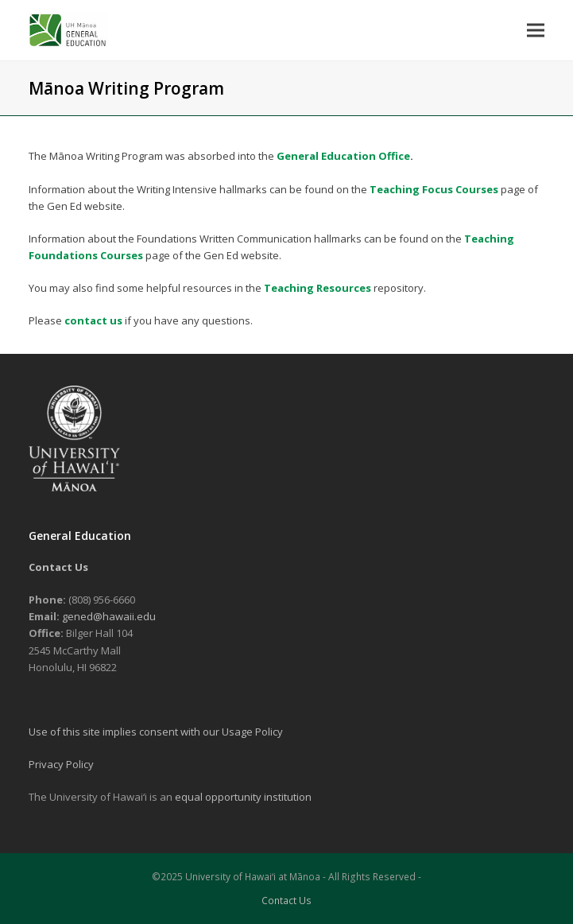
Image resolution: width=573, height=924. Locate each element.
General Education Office (343, 156)
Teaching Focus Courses (434, 189)
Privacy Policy (61, 764)
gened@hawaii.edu (109, 616)
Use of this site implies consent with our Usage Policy (156, 732)
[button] (536, 30)
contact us (93, 320)
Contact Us (286, 901)
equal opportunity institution (243, 797)
